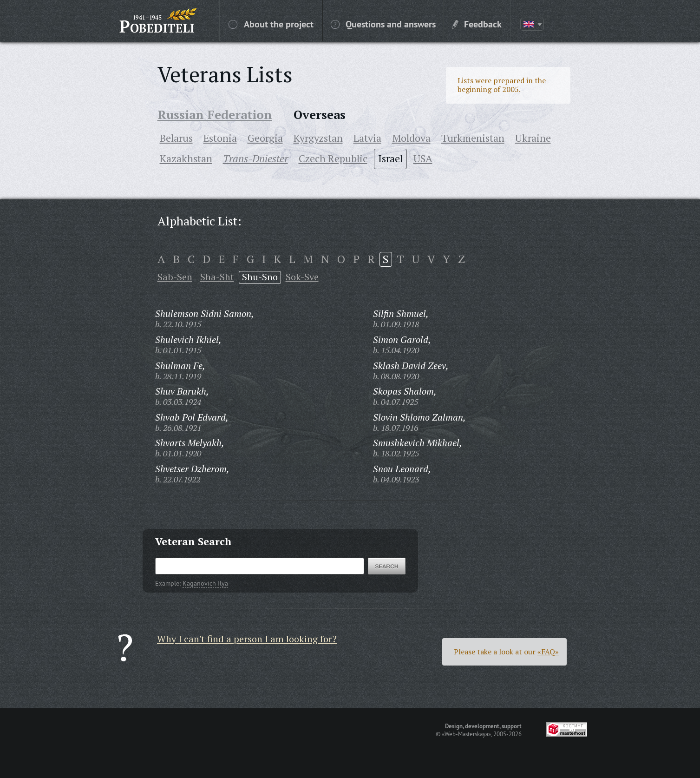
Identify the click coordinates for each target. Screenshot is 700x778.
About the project (271, 24)
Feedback (477, 24)
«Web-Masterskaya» (466, 734)
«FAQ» (548, 652)
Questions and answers (383, 24)
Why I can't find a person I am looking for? (247, 639)
